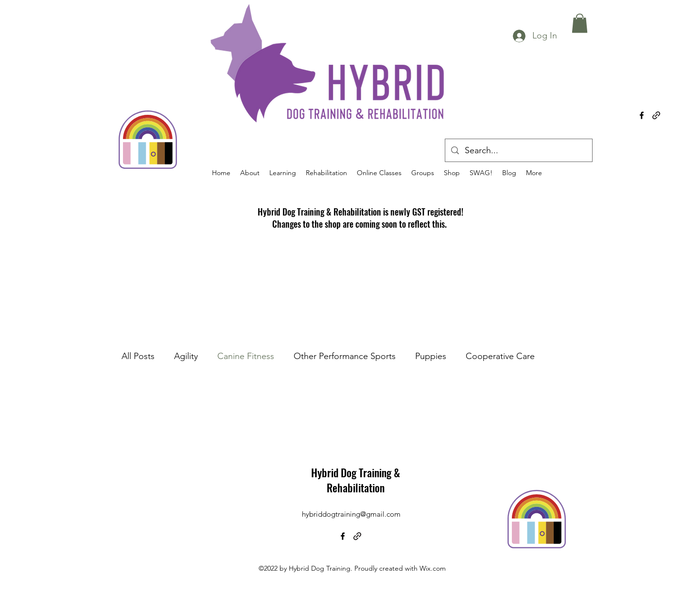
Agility (186, 356)
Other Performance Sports (345, 356)
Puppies (431, 356)
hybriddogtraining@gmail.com (351, 514)
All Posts (138, 356)
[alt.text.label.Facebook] (642, 115)
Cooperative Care (500, 356)
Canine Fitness (246, 356)
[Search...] (518, 151)
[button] (580, 23)
